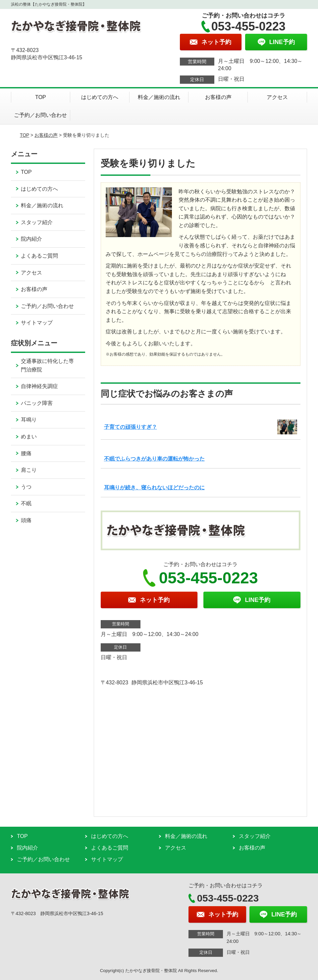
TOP (41, 97)
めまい (29, 437)
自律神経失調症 (39, 386)
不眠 (26, 503)
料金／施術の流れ (159, 97)
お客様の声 (218, 97)
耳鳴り (29, 420)
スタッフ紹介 (37, 222)
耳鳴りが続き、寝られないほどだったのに (154, 488)
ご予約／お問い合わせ (40, 115)
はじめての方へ (100, 97)
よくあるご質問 (39, 256)
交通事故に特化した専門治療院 (47, 365)
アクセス (277, 97)
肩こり (29, 470)
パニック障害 (37, 403)
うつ (26, 487)
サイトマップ (37, 323)
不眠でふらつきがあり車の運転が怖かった (154, 459)
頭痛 (26, 520)
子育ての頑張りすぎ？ (131, 427)
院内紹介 (31, 239)
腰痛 (26, 453)
